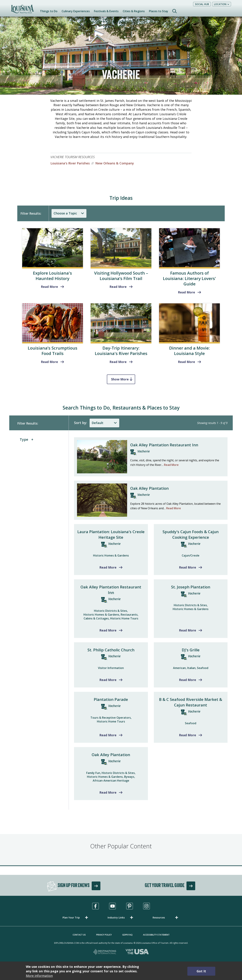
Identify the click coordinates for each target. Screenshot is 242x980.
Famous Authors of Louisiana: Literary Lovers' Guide (189, 278)
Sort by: (81, 423)
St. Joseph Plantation (191, 587)
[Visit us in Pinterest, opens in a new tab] (130, 906)
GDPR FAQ (127, 935)
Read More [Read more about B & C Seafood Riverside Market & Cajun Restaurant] (188, 735)
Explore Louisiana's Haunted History (52, 276)
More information (39, 976)
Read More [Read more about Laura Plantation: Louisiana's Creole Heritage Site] (108, 567)
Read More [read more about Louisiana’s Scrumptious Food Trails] (49, 362)
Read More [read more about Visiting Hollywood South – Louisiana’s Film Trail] (118, 287)
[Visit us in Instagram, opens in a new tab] (146, 906)
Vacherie (144, 451)
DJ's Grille (191, 650)
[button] (76, 917)
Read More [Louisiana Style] (186, 362)
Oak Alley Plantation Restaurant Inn (164, 445)
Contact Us (79, 935)
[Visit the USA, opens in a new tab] (137, 952)
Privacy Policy (104, 935)
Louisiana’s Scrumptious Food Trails (53, 351)
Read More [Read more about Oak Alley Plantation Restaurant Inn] (108, 630)
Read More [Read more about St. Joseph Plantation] (188, 630)
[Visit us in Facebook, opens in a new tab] (96, 906)
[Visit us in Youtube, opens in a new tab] (112, 906)
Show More (120, 379)
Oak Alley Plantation (149, 488)
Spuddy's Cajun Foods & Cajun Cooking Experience (191, 534)
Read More (171, 465)
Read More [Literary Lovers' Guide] (186, 292)
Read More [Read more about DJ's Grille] (188, 680)
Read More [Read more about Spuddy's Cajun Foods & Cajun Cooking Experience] (188, 567)
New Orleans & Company (115, 163)
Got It (201, 971)
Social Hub (202, 4)
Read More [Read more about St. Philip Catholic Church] (108, 680)
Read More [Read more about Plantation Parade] (108, 735)
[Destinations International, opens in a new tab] (105, 952)
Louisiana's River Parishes (70, 163)
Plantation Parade (111, 699)
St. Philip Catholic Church (111, 650)
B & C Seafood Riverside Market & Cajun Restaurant (191, 702)
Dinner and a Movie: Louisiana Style (190, 351)
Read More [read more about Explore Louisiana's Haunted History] (49, 287)
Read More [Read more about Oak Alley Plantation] (108, 792)
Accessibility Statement (156, 935)
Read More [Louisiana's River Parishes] (118, 362)
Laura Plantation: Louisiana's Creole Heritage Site (111, 534)
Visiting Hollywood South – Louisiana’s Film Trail (121, 276)
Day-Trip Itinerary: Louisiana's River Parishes (121, 351)
